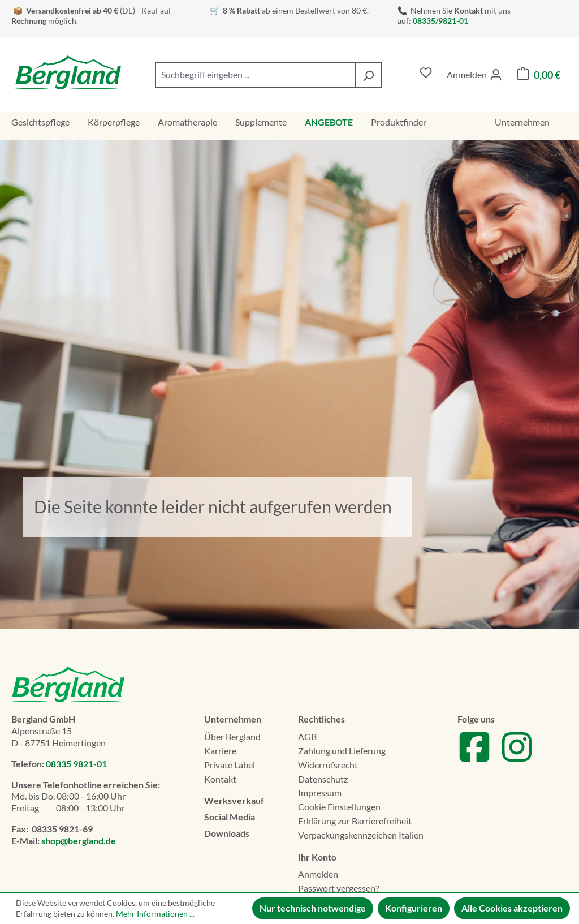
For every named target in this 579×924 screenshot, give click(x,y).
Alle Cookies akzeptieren (512, 908)
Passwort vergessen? (338, 888)
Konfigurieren (414, 908)
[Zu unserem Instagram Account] (517, 760)
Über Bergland (232, 736)
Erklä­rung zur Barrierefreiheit (355, 821)
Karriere (220, 751)
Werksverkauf (234, 800)
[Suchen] (368, 75)
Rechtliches (321, 719)
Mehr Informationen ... (155, 914)
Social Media (230, 817)
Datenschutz (323, 779)
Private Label (230, 765)
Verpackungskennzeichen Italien (361, 835)
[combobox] (256, 75)
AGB (307, 736)
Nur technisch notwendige (313, 908)
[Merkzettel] (426, 75)
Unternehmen (233, 719)
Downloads (227, 833)
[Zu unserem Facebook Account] (474, 760)
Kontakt (220, 779)
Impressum (320, 792)
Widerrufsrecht (328, 765)
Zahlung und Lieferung (342, 751)
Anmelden (318, 874)
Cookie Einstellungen (339, 807)
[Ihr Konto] (474, 75)
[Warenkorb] (539, 75)
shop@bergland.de (79, 841)
